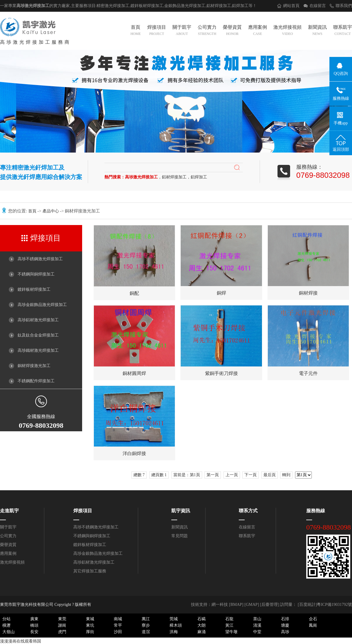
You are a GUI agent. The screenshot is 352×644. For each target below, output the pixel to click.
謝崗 (62, 625)
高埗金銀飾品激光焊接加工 (42, 305)
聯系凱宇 (343, 31)
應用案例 (258, 31)
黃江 (229, 625)
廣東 (34, 619)
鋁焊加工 (240, 6)
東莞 (62, 619)
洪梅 (174, 632)
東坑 (90, 625)
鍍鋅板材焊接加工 (34, 289)
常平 (118, 625)
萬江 (146, 619)
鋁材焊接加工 (219, 6)
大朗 (202, 625)
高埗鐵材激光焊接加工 (38, 350)
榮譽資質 (232, 31)
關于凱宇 (182, 31)
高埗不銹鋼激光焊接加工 (40, 259)
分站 (6, 619)
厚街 (90, 632)
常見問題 (180, 536)
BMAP (236, 605)
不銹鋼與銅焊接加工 (36, 274)
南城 (118, 619)
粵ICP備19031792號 (334, 605)
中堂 (257, 632)
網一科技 (220, 605)
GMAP (252, 605)
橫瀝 (6, 625)
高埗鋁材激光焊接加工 (38, 320)
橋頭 (34, 625)
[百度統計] (307, 605)
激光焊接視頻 (287, 31)
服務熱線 (316, 511)
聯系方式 (248, 511)
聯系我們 (344, 6)
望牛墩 (231, 632)
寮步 (146, 625)
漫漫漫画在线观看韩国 (21, 641)
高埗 (285, 632)
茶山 (257, 619)
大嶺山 (9, 632)
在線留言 (318, 6)
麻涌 (202, 632)
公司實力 (207, 31)
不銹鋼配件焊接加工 (36, 381)
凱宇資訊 (181, 511)
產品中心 (51, 211)
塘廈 (285, 625)
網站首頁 (291, 6)
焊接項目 (157, 31)
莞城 (174, 619)
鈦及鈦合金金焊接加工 (38, 335)
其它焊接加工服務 (90, 571)
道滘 (146, 632)
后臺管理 (270, 605)
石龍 (229, 619)
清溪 (257, 625)
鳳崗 (313, 625)
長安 (34, 632)
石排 (285, 619)
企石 (313, 619)
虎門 (62, 632)
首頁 (136, 31)
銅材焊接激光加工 (34, 366)
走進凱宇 (9, 511)
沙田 (118, 632)
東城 (90, 619)
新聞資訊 (317, 31)
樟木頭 (176, 625)
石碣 (202, 619)
